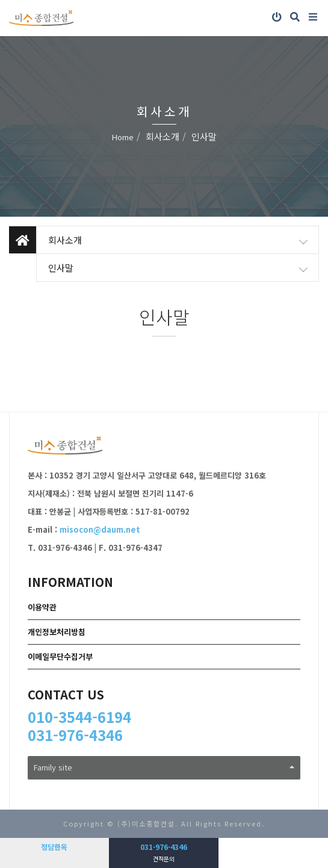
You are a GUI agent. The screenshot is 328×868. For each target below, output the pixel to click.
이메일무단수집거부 (60, 656)
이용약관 (42, 607)
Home (123, 137)
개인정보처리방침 (57, 632)
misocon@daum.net (100, 529)
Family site (164, 767)
